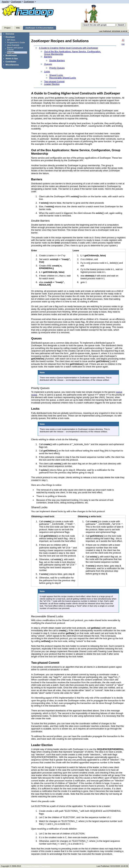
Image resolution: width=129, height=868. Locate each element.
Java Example (13, 45)
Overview (10, 34)
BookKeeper (11, 55)
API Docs (11, 40)
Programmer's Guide (16, 42)
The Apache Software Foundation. (36, 866)
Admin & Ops (12, 58)
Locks (47, 72)
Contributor (11, 62)
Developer (10, 37)
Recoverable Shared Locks (63, 78)
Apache (5, 2)
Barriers (48, 57)
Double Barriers (57, 60)
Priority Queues (57, 68)
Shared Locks (56, 75)
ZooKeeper (16, 2)
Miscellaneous (12, 65)
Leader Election (52, 84)
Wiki (18, 28)
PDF (123, 42)
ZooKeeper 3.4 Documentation (39, 28)
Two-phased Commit (54, 82)
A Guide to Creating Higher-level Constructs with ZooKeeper (68, 48)
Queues (48, 64)
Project (7, 28)
